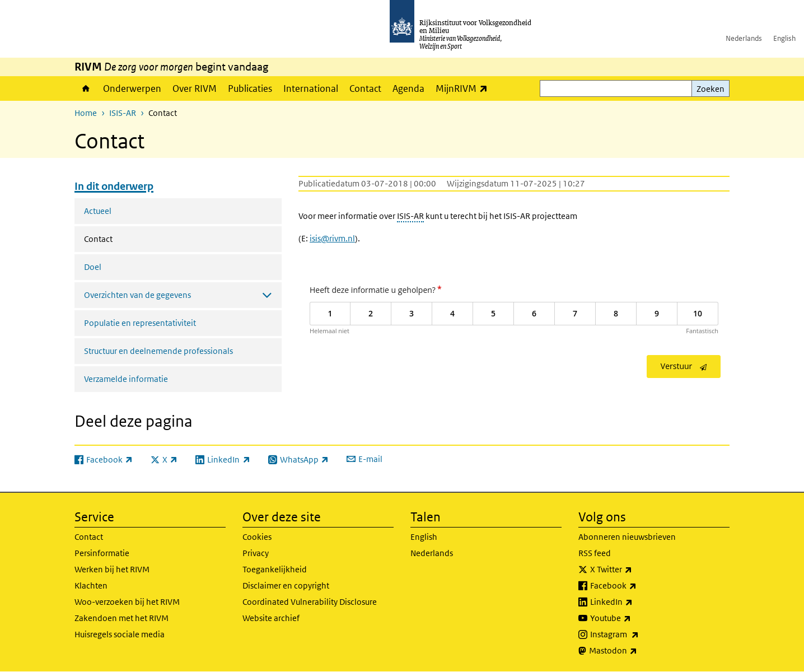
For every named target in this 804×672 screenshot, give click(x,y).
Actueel (98, 211)
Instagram (639, 634)
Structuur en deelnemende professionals (158, 351)
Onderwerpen (132, 88)
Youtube (635, 618)
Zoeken (710, 89)
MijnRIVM (464, 88)
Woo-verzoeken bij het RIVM (127, 602)
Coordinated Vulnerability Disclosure (310, 602)
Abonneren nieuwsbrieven (627, 537)
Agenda (408, 88)
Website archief (271, 618)
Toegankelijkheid (275, 569)
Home (86, 88)
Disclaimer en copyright (286, 585)
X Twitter (636, 570)
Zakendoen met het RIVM (121, 618)
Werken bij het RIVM (112, 569)
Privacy (256, 553)
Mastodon (638, 651)
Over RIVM (195, 88)
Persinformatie (102, 553)
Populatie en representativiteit (140, 323)
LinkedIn (636, 602)
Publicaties (250, 88)
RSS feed (595, 553)
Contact (365, 88)
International (311, 88)
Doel (93, 267)
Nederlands (744, 38)
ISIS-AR (123, 113)
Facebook (638, 586)
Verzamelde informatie (126, 379)
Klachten (91, 585)
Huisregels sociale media (120, 634)
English (784, 38)
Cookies (257, 537)
